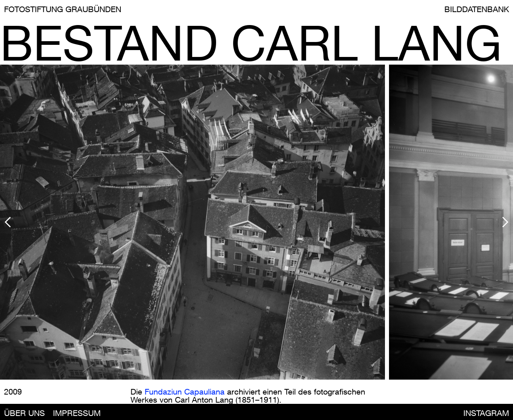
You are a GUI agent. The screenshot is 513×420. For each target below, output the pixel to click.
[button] (66, 222)
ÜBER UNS (24, 413)
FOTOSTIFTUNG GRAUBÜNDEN (63, 9)
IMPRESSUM (77, 413)
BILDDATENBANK (477, 9)
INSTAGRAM (486, 413)
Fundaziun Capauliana (185, 392)
